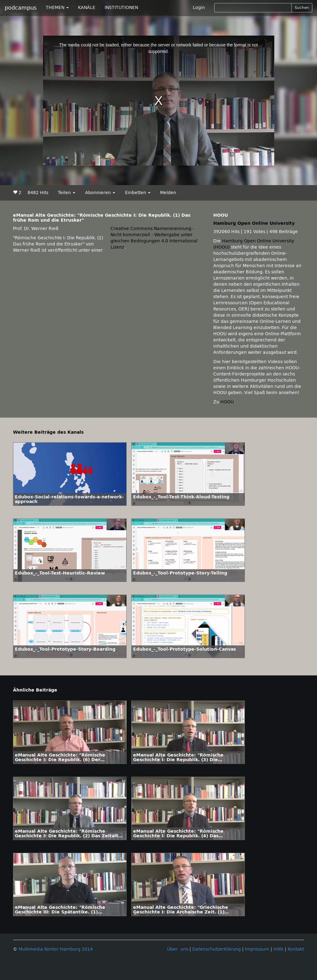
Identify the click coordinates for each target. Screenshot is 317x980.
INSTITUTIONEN (121, 8)
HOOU (227, 402)
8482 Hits (38, 193)
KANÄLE (87, 8)
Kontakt (296, 949)
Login (199, 8)
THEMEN (57, 8)
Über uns (178, 949)
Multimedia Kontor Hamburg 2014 (56, 949)
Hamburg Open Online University (254, 223)
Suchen (302, 8)
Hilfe (278, 949)
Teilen (67, 193)
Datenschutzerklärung (217, 949)
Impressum (257, 949)
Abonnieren (100, 193)
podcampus (21, 8)
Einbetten (138, 193)
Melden (168, 193)
